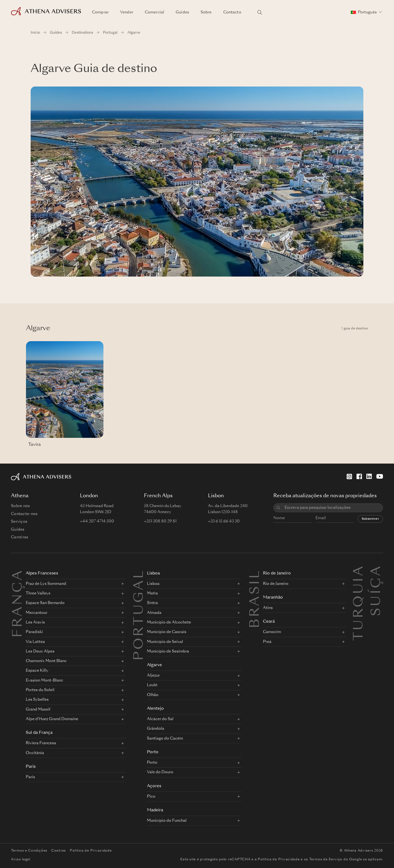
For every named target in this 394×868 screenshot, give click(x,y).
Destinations (82, 33)
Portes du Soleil (40, 690)
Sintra (152, 603)
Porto (153, 752)
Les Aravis (35, 622)
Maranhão (273, 598)
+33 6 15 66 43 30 (224, 521)
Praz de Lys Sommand (46, 584)
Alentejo (155, 709)
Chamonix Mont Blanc (46, 661)
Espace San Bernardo (45, 603)
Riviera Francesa (41, 743)
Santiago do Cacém (165, 738)
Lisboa (153, 574)
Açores (154, 786)
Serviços (19, 522)
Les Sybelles (37, 700)
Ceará (269, 622)
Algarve (154, 665)
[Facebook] (359, 476)
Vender (127, 12)
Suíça (377, 571)
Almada (154, 613)
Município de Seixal (165, 642)
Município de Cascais (167, 632)
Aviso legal (21, 860)
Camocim (272, 632)
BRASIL (256, 599)
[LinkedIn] (369, 476)
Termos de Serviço (326, 860)
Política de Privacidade (91, 851)
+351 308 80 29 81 (160, 521)
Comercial (154, 12)
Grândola (156, 729)
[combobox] (332, 508)
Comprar (100, 12)
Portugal (110, 33)
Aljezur (153, 676)
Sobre (206, 12)
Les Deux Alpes (40, 651)
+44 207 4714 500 (97, 521)
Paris (31, 767)
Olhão (153, 695)
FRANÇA (18, 603)
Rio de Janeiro (277, 574)
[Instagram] (349, 476)
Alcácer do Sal (160, 719)
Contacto (232, 12)
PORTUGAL (140, 615)
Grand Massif (38, 709)
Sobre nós (21, 506)
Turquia (359, 571)
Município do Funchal (167, 821)
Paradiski (34, 632)
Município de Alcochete (169, 622)
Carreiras (20, 537)
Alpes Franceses (42, 574)
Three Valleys (38, 593)
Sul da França (39, 733)
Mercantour (37, 613)
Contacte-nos (24, 514)
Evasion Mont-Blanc (44, 680)
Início (35, 33)
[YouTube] (380, 476)
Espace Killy (37, 671)
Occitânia (35, 753)
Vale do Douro (160, 772)
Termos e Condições (29, 851)
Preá (267, 642)
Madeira (155, 810)
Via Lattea (35, 642)
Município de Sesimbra (168, 651)
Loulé (152, 685)
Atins (268, 608)
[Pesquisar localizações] (260, 12)
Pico (151, 797)
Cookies (59, 851)
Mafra (152, 593)
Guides (182, 12)
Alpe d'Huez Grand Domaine (52, 719)
